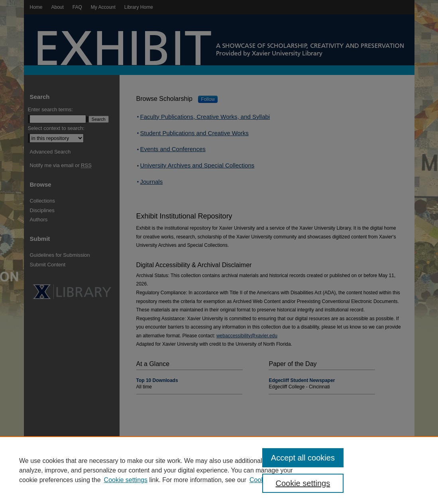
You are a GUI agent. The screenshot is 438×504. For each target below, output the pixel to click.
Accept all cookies (303, 458)
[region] (219, 470)
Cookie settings (126, 480)
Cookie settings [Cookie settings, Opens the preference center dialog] (303, 483)
